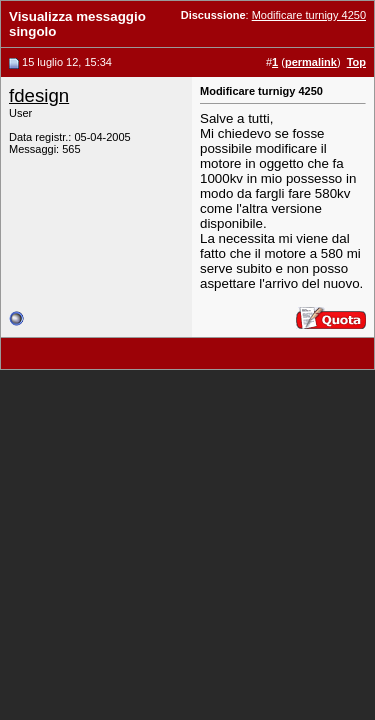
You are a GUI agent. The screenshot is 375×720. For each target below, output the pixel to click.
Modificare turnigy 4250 (309, 15)
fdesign (39, 95)
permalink (311, 62)
